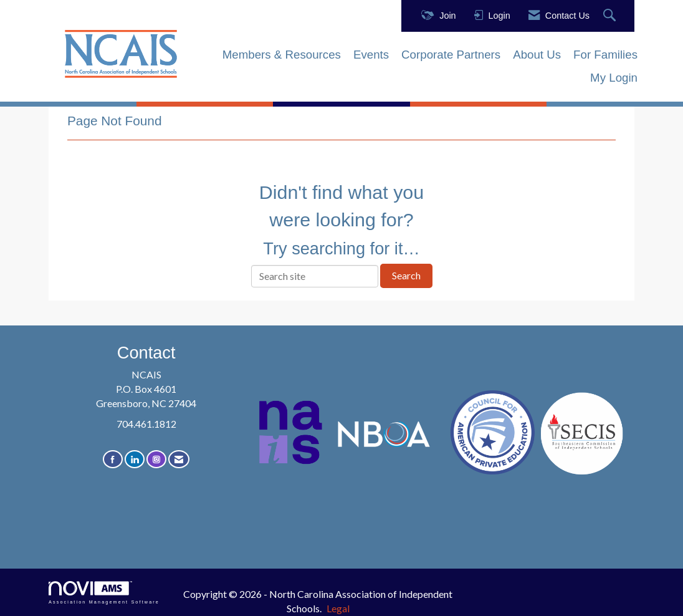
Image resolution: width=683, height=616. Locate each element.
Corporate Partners (451, 55)
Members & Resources (282, 55)
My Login (614, 78)
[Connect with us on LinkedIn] (135, 459)
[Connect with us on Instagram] (156, 459)
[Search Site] (611, 16)
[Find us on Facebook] (113, 459)
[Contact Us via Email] (179, 459)
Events (371, 55)
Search (406, 275)
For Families (605, 55)
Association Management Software (104, 593)
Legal (338, 608)
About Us (537, 55)
